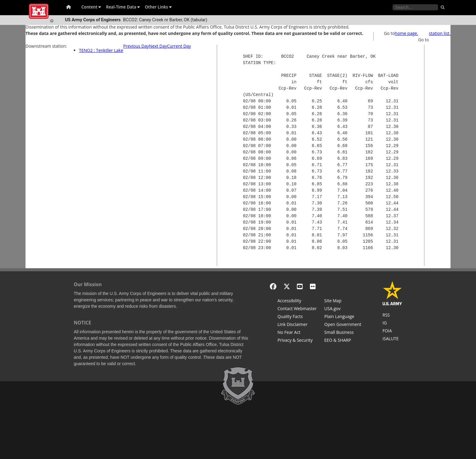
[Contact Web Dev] (297, 309)
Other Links (158, 7)
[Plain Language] (343, 317)
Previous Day (136, 46)
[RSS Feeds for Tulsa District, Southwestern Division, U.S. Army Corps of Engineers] (392, 316)
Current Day (179, 46)
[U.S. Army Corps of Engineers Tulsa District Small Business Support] (343, 333)
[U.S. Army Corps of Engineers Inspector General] (392, 324)
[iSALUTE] (392, 339)
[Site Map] (343, 301)
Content (91, 7)
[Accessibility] (297, 301)
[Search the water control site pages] (415, 7)
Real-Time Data (123, 7)
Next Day (158, 46)
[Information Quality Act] (297, 317)
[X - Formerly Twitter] (287, 286)
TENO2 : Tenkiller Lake (101, 50)
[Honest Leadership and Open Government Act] (343, 325)
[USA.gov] (343, 309)
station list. (440, 33)
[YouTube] (300, 286)
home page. (406, 33)
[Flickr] (313, 286)
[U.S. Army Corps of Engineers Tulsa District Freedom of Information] (392, 331)
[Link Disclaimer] (297, 325)
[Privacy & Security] (297, 341)
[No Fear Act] (297, 333)
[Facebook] (273, 286)
